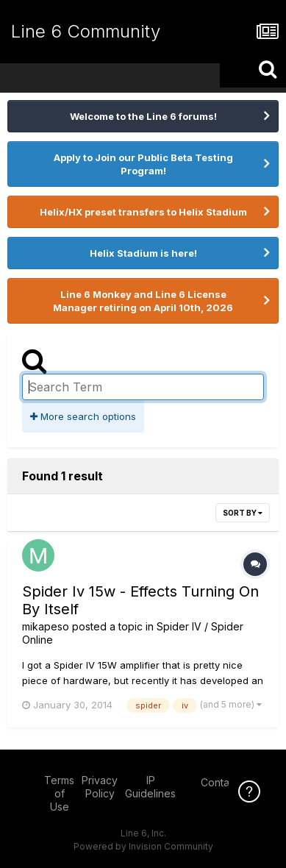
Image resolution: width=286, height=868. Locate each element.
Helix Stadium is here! (143, 253)
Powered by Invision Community (143, 846)
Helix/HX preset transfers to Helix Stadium (143, 212)
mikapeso (46, 626)
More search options (83, 416)
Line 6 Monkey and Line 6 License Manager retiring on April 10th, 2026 (143, 301)
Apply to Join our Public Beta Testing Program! (143, 164)
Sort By (243, 513)
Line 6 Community (86, 31)
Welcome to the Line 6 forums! (143, 116)
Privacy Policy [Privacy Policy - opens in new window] (100, 787)
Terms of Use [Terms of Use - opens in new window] (59, 793)
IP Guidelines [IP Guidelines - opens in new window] (150, 787)
